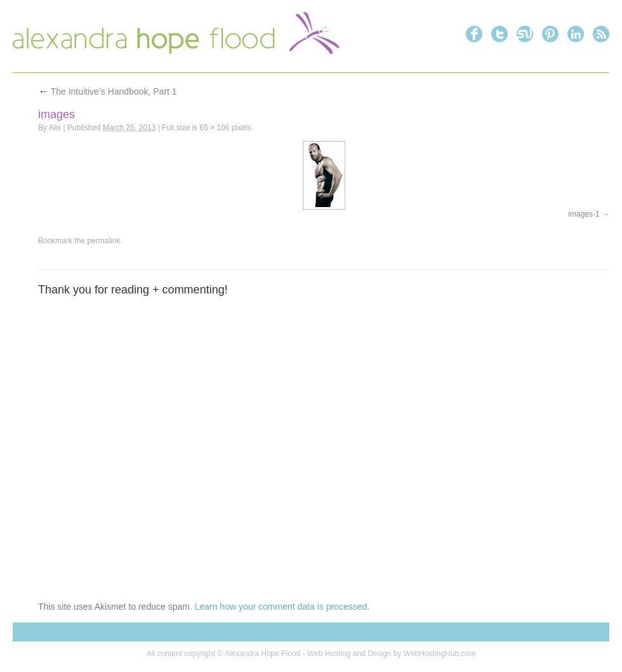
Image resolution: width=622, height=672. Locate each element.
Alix (55, 128)
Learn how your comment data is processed (281, 607)
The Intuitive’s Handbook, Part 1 (108, 91)
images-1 (584, 214)
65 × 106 (214, 128)
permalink (103, 241)
